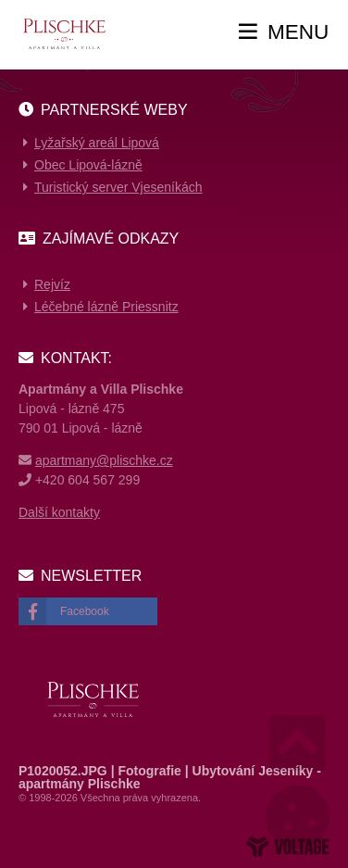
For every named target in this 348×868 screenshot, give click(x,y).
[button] (284, 32)
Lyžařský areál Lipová (97, 143)
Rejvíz (52, 284)
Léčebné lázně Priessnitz (106, 307)
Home (63, 34)
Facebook (85, 611)
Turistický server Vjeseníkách (118, 187)
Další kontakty (59, 512)
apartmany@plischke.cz (104, 460)
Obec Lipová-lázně (88, 165)
